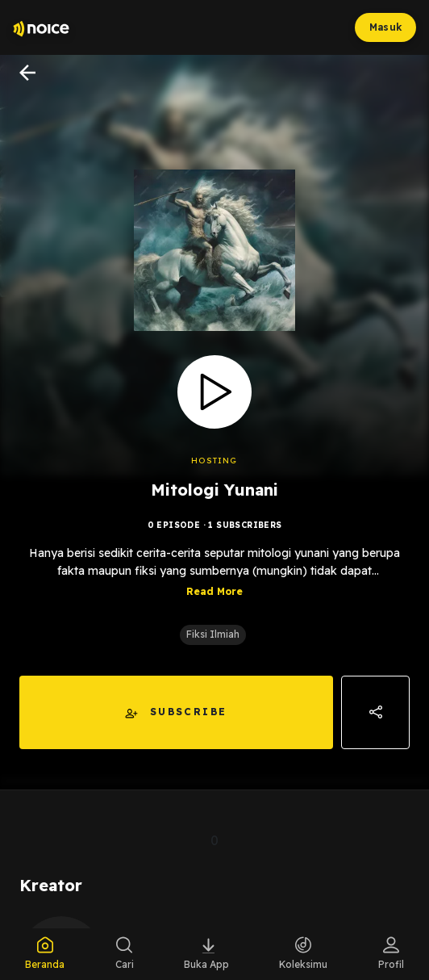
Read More (214, 591)
